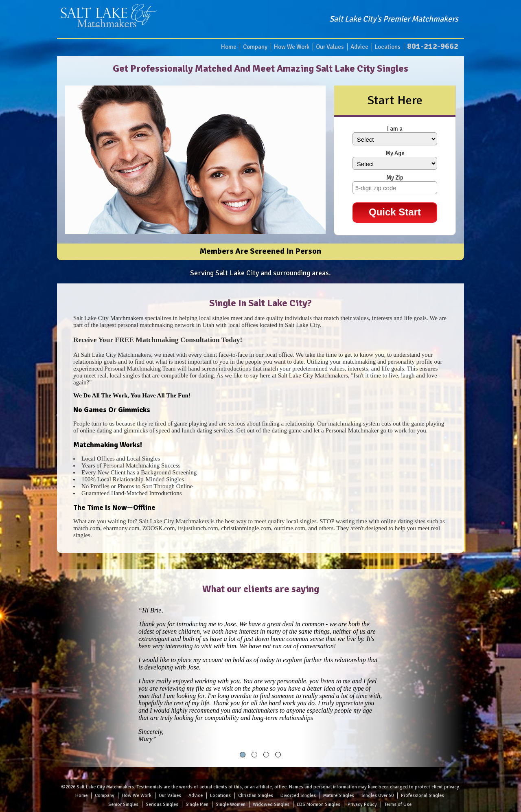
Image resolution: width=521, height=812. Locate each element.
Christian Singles (256, 796)
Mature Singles (339, 796)
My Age (395, 153)
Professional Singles (422, 796)
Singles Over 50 (378, 796)
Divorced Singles (298, 796)
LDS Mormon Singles (319, 804)
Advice (359, 47)
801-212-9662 (433, 46)
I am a (395, 129)
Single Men (197, 804)
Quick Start (395, 212)
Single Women (231, 804)
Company (255, 47)
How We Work (292, 47)
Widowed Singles (271, 804)
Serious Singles (162, 804)
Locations (388, 47)
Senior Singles (123, 804)
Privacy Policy (362, 804)
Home (229, 47)
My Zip (395, 178)
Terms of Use (398, 804)
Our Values (330, 47)
